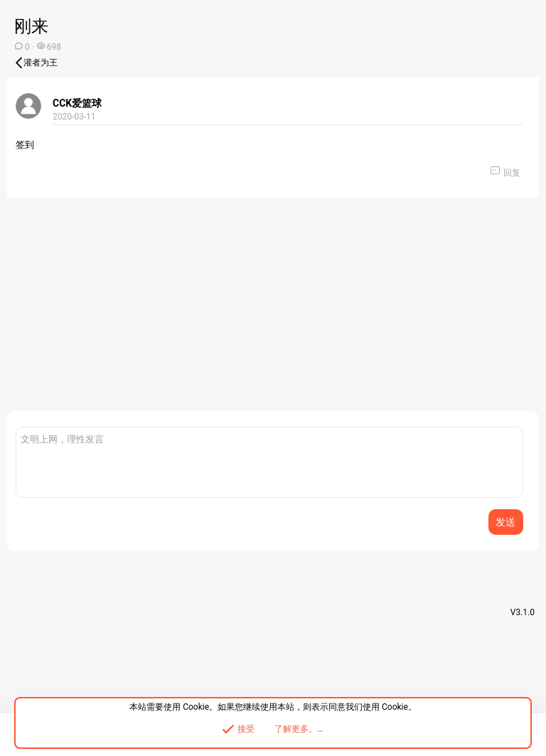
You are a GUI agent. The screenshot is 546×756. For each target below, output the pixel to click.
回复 (512, 173)
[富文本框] (269, 462)
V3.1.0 (523, 612)
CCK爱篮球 (77, 103)
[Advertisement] (273, 312)
